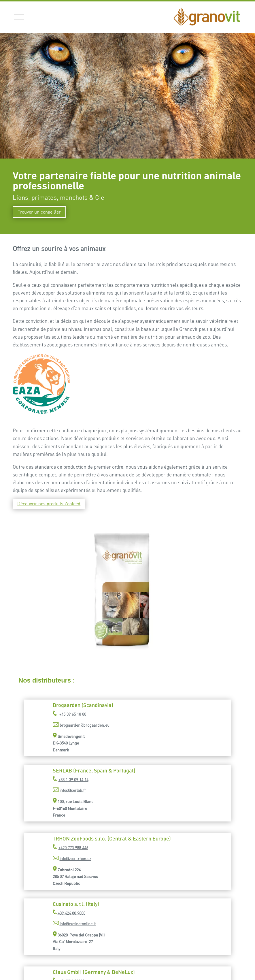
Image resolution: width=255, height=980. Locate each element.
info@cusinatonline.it (78, 924)
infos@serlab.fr (73, 790)
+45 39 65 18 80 (73, 714)
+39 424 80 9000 (71, 913)
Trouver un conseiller (39, 212)
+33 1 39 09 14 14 (73, 780)
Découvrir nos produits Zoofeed (49, 504)
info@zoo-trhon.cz (75, 859)
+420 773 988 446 (73, 848)
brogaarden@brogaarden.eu (85, 725)
